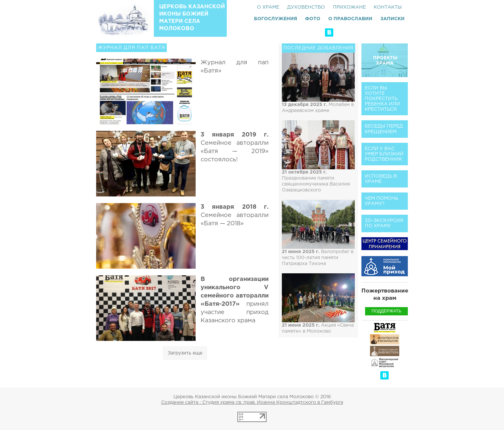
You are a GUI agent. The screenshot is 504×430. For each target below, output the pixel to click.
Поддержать (386, 311)
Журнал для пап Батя (131, 48)
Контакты (388, 7)
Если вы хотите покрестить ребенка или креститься (382, 99)
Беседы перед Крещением (384, 129)
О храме (268, 7)
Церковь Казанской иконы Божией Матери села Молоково (192, 18)
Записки (392, 19)
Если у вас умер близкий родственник (384, 154)
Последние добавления (318, 48)
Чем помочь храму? (381, 201)
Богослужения (276, 19)
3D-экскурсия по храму (384, 223)
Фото (313, 19)
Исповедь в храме (381, 179)
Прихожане (349, 7)
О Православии (350, 19)
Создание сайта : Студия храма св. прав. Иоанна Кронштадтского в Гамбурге (252, 403)
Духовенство (306, 7)
